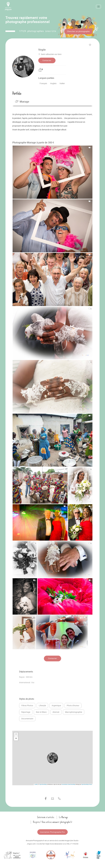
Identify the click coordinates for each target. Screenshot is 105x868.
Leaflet (36, 784)
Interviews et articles (46, 817)
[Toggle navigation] (98, 7)
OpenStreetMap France (87, 784)
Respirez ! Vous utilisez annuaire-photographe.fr (53, 822)
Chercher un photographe (78, 31)
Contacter (47, 60)
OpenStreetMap (43, 784)
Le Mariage (63, 817)
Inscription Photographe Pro (52, 832)
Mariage (22, 101)
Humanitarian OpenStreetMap (68, 784)
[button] (52, 757)
